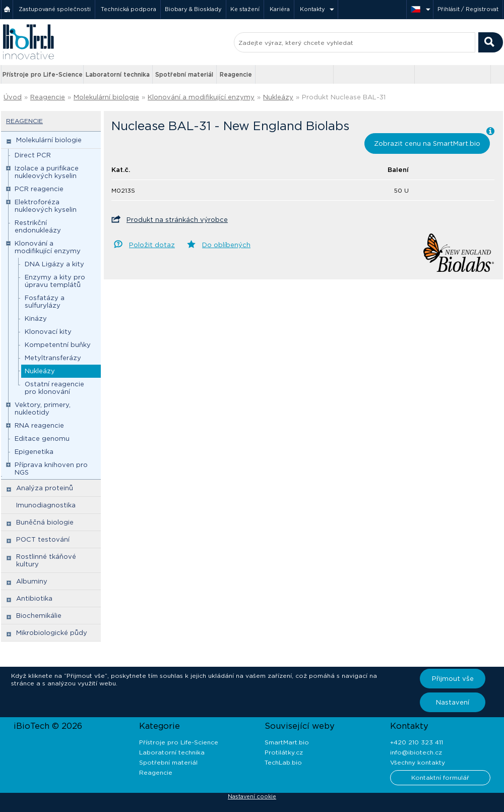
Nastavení (453, 702)
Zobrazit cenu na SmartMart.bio (427, 143)
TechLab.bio (283, 762)
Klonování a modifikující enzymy (201, 97)
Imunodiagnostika (46, 505)
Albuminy (32, 581)
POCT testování (43, 539)
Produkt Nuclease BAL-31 (344, 97)
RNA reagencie (39, 425)
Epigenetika (34, 452)
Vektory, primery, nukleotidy (43, 409)
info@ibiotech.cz (416, 752)
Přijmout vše (453, 679)
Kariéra (280, 9)
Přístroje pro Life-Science (43, 74)
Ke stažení (245, 9)
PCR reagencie (39, 189)
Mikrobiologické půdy (52, 633)
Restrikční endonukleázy (38, 226)
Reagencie (236, 74)
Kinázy (36, 318)
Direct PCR (33, 155)
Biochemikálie (39, 616)
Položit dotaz (152, 245)
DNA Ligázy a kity (54, 264)
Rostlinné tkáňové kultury (46, 560)
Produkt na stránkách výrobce (177, 220)
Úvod (13, 97)
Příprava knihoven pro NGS (51, 469)
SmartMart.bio (287, 742)
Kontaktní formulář (440, 777)
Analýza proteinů (45, 488)
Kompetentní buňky (58, 345)
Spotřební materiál (184, 74)
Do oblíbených (226, 245)
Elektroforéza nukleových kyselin (46, 206)
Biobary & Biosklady (193, 9)
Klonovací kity (48, 332)
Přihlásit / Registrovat (468, 9)
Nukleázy (278, 97)
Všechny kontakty (418, 762)
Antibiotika (34, 598)
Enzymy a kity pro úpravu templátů (55, 281)
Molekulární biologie (106, 97)
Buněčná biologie (45, 522)
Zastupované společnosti (55, 9)
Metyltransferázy (53, 358)
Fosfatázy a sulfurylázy (45, 302)
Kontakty (312, 9)
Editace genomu (42, 439)
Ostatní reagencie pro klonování (54, 388)
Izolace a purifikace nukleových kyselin (47, 172)
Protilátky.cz (284, 752)
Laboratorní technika (118, 74)
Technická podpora (129, 9)
